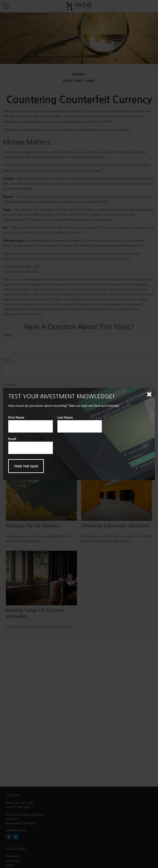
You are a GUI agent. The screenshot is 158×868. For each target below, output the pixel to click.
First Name (16, 417)
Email (12, 439)
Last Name (65, 417)
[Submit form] (26, 466)
